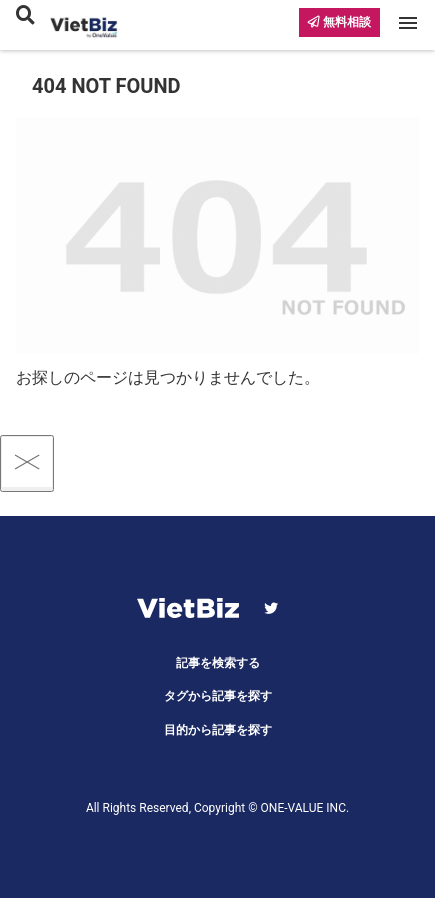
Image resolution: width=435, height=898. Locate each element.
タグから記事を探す (218, 696)
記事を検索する (218, 663)
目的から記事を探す (218, 730)
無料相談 (339, 22)
